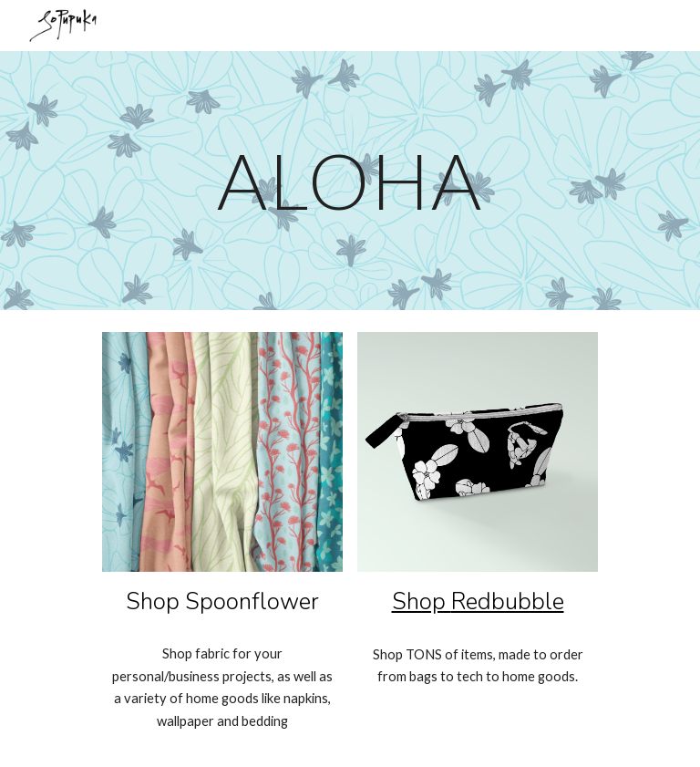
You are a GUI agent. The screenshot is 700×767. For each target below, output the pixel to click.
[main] (350, 180)
